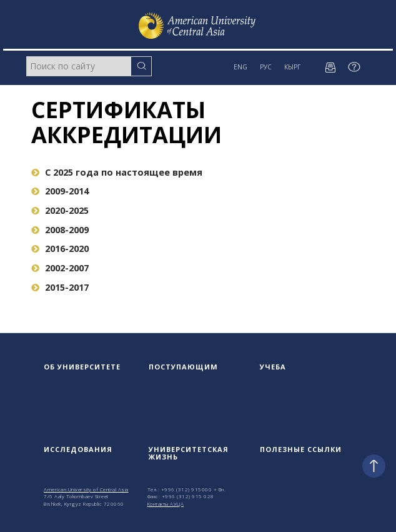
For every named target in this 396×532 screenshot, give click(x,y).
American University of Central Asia (86, 489)
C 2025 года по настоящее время (117, 172)
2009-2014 (60, 191)
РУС (266, 67)
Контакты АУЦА (166, 504)
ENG (240, 67)
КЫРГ (292, 67)
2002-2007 (60, 268)
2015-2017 (60, 287)
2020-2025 (60, 210)
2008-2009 (60, 230)
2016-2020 (60, 248)
